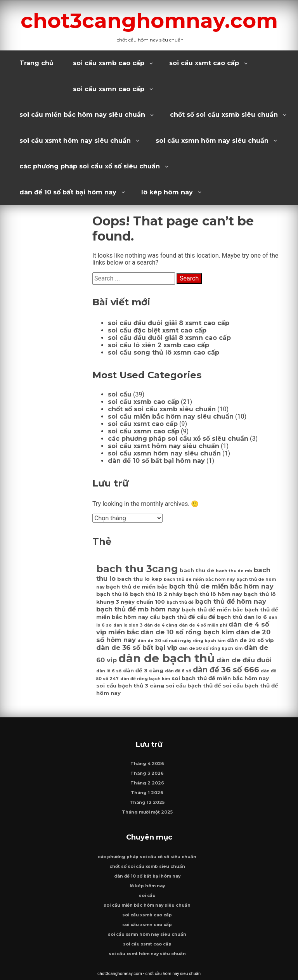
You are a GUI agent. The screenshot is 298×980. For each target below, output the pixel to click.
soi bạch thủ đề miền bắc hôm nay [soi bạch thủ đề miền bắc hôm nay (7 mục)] (220, 678)
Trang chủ (36, 63)
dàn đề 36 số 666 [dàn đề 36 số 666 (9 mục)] (226, 670)
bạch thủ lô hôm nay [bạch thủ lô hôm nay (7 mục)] (213, 594)
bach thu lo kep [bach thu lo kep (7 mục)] (140, 579)
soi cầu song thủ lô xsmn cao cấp (164, 352)
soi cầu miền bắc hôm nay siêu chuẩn (82, 115)
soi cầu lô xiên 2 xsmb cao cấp (159, 345)
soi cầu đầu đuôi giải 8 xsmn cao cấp (169, 338)
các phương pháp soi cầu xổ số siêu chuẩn (90, 166)
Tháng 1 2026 (147, 793)
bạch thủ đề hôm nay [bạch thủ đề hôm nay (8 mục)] (231, 601)
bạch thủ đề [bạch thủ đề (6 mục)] (180, 602)
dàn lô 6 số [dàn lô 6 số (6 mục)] (109, 671)
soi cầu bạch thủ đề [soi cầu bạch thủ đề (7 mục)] (193, 686)
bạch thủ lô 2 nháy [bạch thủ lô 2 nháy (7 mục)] (156, 594)
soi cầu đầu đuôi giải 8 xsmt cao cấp (169, 323)
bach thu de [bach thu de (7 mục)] (197, 570)
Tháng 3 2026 (147, 773)
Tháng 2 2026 (147, 783)
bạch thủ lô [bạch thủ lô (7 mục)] (112, 594)
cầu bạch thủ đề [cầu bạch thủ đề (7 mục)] (172, 617)
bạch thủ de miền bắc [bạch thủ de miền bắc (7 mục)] (137, 587)
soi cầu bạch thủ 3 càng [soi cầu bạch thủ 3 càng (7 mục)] (130, 686)
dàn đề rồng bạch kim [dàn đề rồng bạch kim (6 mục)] (145, 679)
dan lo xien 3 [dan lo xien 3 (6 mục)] (128, 625)
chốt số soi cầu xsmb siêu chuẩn (224, 115)
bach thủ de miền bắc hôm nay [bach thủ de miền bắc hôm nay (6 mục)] (199, 579)
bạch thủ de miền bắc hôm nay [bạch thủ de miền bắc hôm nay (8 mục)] (221, 586)
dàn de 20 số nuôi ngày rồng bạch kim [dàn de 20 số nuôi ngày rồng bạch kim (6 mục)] (181, 641)
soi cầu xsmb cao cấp (109, 63)
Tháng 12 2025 (147, 803)
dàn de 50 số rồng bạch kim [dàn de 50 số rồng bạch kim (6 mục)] (211, 648)
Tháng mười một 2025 (147, 812)
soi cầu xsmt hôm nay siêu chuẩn (75, 141)
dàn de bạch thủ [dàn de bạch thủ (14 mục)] (167, 658)
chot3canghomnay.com (149, 21)
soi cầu (120, 394)
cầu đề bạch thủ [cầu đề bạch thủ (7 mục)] (219, 617)
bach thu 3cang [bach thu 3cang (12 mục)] (137, 569)
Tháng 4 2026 (147, 764)
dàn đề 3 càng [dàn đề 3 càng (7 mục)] (143, 670)
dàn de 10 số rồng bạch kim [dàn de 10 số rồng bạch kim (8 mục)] (187, 632)
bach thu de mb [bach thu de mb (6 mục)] (234, 571)
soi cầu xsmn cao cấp (109, 89)
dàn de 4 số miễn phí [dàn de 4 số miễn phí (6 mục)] (203, 625)
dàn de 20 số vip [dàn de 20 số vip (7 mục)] (250, 640)
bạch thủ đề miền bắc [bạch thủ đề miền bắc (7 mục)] (212, 609)
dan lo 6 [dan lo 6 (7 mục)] (255, 617)
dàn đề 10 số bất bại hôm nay (68, 192)
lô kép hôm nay (167, 192)
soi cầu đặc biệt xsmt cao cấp (157, 330)
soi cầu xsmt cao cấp (204, 63)
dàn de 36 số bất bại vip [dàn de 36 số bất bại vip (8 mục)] (137, 648)
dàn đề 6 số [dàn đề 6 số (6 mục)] (178, 671)
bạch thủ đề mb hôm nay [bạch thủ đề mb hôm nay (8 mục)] (138, 609)
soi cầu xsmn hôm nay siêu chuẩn (212, 141)
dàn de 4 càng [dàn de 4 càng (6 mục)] (161, 625)
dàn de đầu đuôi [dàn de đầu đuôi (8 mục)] (244, 660)
